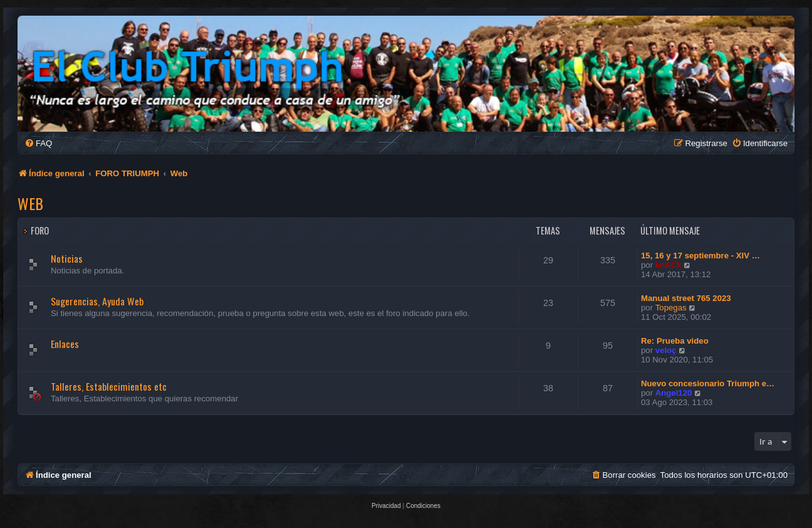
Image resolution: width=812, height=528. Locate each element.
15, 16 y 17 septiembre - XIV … (700, 256)
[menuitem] (38, 143)
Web (30, 203)
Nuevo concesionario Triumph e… (708, 383)
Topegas (671, 308)
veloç (666, 350)
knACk (669, 265)
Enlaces (65, 344)
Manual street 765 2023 (686, 298)
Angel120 (674, 393)
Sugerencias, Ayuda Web (97, 301)
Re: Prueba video (675, 341)
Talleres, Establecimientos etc (109, 386)
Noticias (67, 258)
